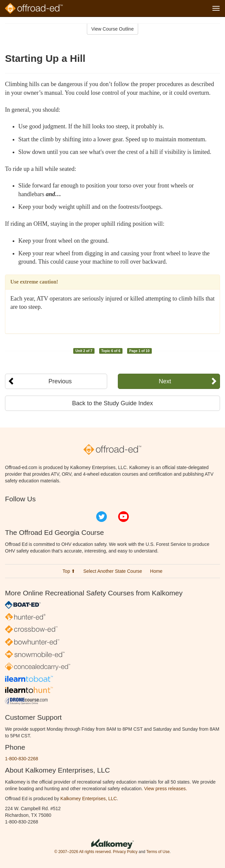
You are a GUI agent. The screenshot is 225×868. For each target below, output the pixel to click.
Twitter (102, 517)
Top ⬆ (69, 571)
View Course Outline (112, 29)
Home (156, 571)
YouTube (123, 517)
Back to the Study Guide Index (112, 403)
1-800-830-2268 (22, 759)
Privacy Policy (125, 852)
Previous (60, 381)
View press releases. (166, 789)
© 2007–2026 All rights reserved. (83, 852)
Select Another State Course (113, 571)
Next (165, 381)
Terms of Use (158, 852)
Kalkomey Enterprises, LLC (89, 799)
